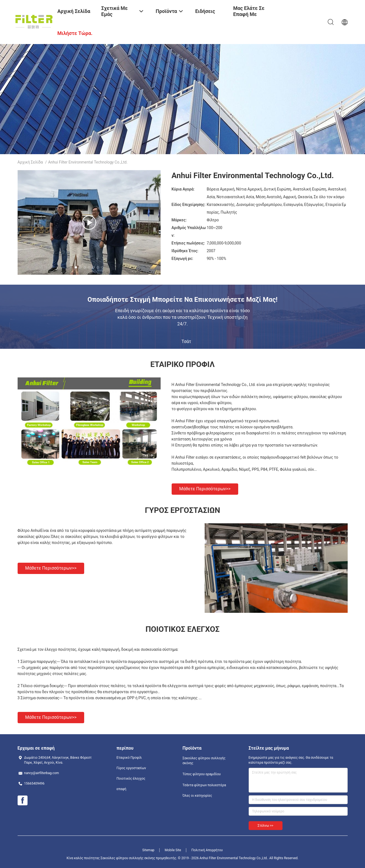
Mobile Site (173, 850)
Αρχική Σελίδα (30, 162)
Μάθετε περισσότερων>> (205, 489)
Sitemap (148, 850)
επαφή (122, 789)
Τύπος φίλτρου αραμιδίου (202, 774)
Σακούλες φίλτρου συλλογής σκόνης (204, 761)
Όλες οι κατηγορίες (197, 796)
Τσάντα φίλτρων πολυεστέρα (204, 785)
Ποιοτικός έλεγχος (131, 779)
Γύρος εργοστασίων (131, 768)
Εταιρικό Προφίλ (129, 758)
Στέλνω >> (266, 826)
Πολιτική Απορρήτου (207, 850)
